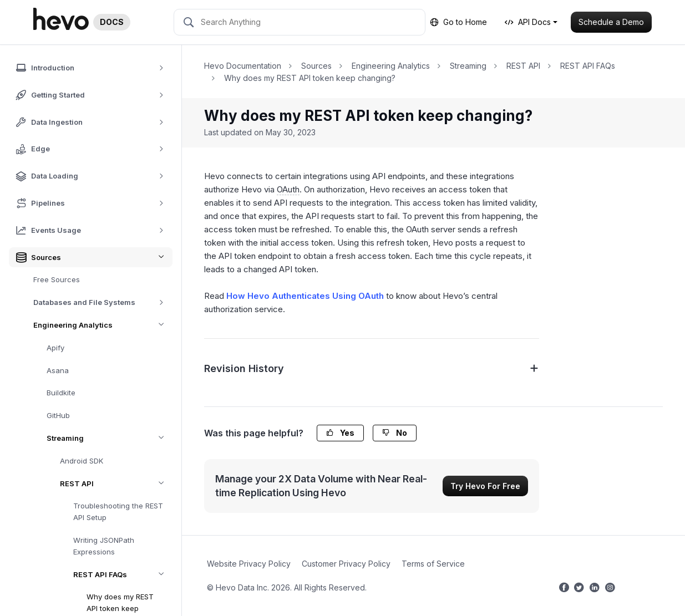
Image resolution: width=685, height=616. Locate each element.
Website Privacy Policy (249, 564)
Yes (340, 433)
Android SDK (82, 461)
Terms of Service (433, 564)
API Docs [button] (528, 22)
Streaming (110, 438)
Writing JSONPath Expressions (104, 546)
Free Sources (57, 279)
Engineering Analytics (103, 325)
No (395, 433)
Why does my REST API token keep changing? (310, 78)
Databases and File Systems (102, 302)
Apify (55, 348)
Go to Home (458, 22)
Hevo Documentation (243, 66)
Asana (58, 370)
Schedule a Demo (611, 22)
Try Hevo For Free (485, 486)
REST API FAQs (123, 575)
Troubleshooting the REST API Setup (118, 511)
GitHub (58, 415)
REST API (116, 484)
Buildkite (61, 393)
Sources (316, 66)
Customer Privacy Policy (346, 564)
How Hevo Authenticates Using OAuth (305, 296)
